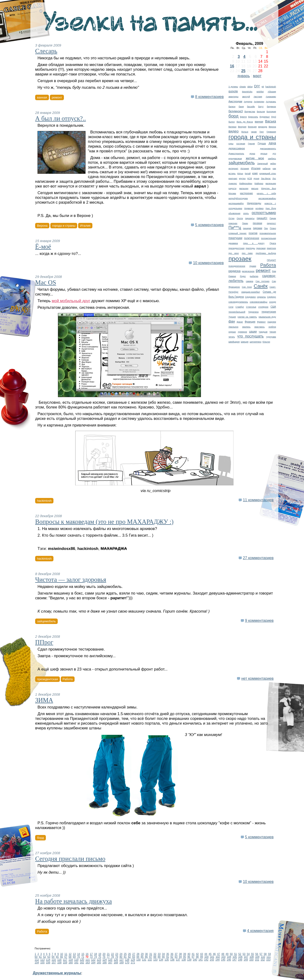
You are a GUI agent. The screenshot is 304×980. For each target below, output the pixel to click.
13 (74, 954)
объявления (234, 213)
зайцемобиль (242, 163)
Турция (232, 317)
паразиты (250, 218)
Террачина (253, 312)
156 (48, 962)
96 (189, 957)
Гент (262, 132)
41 (193, 954)
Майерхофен (246, 183)
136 (172, 960)
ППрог (44, 642)
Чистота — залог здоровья (71, 580)
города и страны (252, 137)
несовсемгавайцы (267, 198)
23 (117, 954)
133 (155, 960)
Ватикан (232, 127)
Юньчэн (266, 342)
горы (231, 143)
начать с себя (266, 193)
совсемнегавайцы (258, 302)
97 (193, 957)
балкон (232, 107)
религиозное (248, 271)
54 (248, 954)
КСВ (249, 178)
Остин (231, 218)
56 (257, 954)
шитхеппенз (255, 342)
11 (66, 954)
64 (53, 957)
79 (117, 957)
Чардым (263, 332)
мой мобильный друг (71, 301)
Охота (240, 218)
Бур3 (274, 117)
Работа (268, 265)
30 (147, 954)
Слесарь (46, 51)
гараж (254, 132)
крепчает (233, 178)
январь (244, 76)
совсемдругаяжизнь (238, 302)
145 (223, 960)
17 (91, 954)
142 (206, 960)
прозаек (240, 259)
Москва (232, 193)
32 (155, 954)
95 (185, 957)
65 (57, 957)
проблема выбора (266, 253)
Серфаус (271, 297)
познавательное (268, 233)
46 (214, 954)
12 (70, 954)
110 (263, 957)
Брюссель (253, 117)
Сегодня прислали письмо (70, 859)
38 (180, 954)
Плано (273, 228)
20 (104, 954)
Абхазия (272, 92)
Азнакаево (271, 97)
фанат (240, 322)
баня (241, 106)
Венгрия (242, 127)
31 (151, 954)
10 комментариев (208, 263)
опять (246, 213)
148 (240, 960)
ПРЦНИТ (271, 260)
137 (178, 960)
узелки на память (247, 317)
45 (210, 954)
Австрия (258, 97)
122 (93, 960)
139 (189, 960)
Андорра (248, 102)
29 (142, 954)
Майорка (259, 183)
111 (269, 957)
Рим (274, 271)
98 (197, 957)
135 (167, 960)
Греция (251, 144)
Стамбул (240, 307)
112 (37, 960)
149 (246, 960)
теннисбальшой (237, 312)
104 (229, 957)
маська (255, 188)
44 (206, 954)
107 (246, 957)
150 (252, 960)
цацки (253, 332)
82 (129, 957)
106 (240, 957)
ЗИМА (44, 700)
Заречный (262, 163)
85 (142, 957)
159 (65, 962)
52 (240, 954)
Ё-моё (43, 247)
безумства (250, 111)
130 (138, 960)
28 (138, 954)
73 (91, 957)
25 (243, 71)
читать (232, 337)
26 (129, 954)
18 (95, 954)
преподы (250, 248)
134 (161, 960)
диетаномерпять (268, 149)
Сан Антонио (262, 281)
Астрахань (271, 102)
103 (223, 957)
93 (176, 957)
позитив (253, 233)
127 (122, 960)
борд (233, 116)
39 (185, 954)
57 (261, 954)
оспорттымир (264, 213)
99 (202, 957)
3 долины (233, 87)
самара (249, 281)
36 (172, 954)
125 (110, 960)
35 (168, 954)
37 (176, 954)
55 (252, 954)
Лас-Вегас (266, 178)
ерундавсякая (235, 159)
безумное (271, 107)
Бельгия (261, 112)
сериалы (261, 297)
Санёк (261, 286)
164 (93, 962)
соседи (273, 302)
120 (82, 960)
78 (112, 957)
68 (70, 957)
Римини (232, 276)
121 (88, 960)
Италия (256, 168)
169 (122, 962)
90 (163, 957)
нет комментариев (257, 678)
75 (100, 957)
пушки (253, 266)
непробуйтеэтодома (238, 198)
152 (263, 960)
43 (202, 954)
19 (100, 954)
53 (244, 954)
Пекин (245, 223)
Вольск (245, 132)
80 (121, 957)
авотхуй (246, 97)
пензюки (257, 223)
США (273, 307)
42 (197, 954)
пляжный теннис (237, 233)
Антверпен (259, 102)
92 (172, 957)
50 (231, 954)
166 (104, 962)
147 (234, 960)
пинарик (247, 228)
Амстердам (235, 101)
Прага (273, 243)
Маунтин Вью (269, 188)
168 (116, 962)
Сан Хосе (247, 287)
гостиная (241, 144)
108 (252, 957)
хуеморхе (243, 332)
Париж (273, 218)
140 (195, 960)
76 (104, 957)
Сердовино (250, 297)
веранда (263, 127)
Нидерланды (254, 203)
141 (201, 960)
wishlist (260, 92)
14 (79, 954)
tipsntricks (247, 91)
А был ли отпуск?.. (61, 118)
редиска (235, 271)
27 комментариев (258, 558)
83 (134, 957)
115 (54, 960)
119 (76, 960)
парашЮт (262, 218)
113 (43, 960)
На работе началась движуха (74, 901)
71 (83, 957)
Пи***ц (235, 228)
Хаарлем (272, 322)
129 (133, 960)
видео (234, 131)
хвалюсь (246, 327)
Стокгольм (251, 307)
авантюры (233, 97)
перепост (271, 223)
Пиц (266, 228)
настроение (246, 193)
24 (121, 954)
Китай (248, 173)
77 (108, 957)
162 (82, 962)
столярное (263, 307)
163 (88, 962)
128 (127, 960)
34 (163, 954)
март (257, 76)
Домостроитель (236, 154)
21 (108, 954)
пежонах (233, 223)
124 (104, 960)
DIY (257, 86)
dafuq (250, 87)
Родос (243, 276)
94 (180, 957)
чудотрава (271, 337)
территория (269, 312)
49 (227, 954)
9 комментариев (259, 621)
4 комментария (260, 931)
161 (76, 962)
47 (218, 954)
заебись (272, 159)
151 (257, 960)
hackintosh (271, 87)
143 (212, 960)
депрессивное (237, 148)
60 (36, 957)
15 (83, 954)
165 (99, 962)
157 (54, 962)
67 (66, 957)
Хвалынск (233, 327)
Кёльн (240, 173)
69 (74, 957)
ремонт (263, 270)
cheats (242, 87)
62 (45, 957)
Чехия (273, 332)
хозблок (272, 327)
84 (138, 957)
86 (146, 957)
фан (232, 321)
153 (268, 960)
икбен (273, 164)
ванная (259, 122)
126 (116, 960)
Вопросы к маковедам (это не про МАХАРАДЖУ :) (104, 522)
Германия (271, 132)
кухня (256, 178)
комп (255, 173)
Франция (250, 322)
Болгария (271, 112)
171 (133, 962)
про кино (234, 253)
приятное (271, 248)
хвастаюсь (260, 327)
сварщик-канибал (251, 292)
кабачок (267, 169)
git (263, 87)
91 (168, 957)
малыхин (244, 188)
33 (159, 954)
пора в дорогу (254, 243)
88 (155, 957)
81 (125, 957)
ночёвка (259, 208)
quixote (233, 91)
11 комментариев (258, 500)
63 (49, 957)
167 (110, 962)
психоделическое (237, 266)
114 (48, 960)
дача (272, 143)
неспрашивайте (236, 203)
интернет (233, 168)
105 (235, 957)
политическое (252, 238)
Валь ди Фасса (245, 122)
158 (59, 962)
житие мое (255, 158)
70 (79, 957)
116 (59, 960)
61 (40, 957)
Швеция (245, 342)
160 (71, 962)
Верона (272, 127)
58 (265, 954)
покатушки (235, 238)
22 (113, 954)
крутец (242, 178)
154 (37, 962)
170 (127, 962)
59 (270, 954)
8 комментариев (209, 97)
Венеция (252, 127)
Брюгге (243, 117)
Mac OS (46, 282)
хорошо (232, 332)
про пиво (247, 253)
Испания (245, 169)
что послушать (251, 336)
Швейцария (234, 342)
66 (62, 957)
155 (43, 962)
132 (150, 960)
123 (99, 960)
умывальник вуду (267, 317)
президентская (236, 248)
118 (71, 960)
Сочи (231, 307)
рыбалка (254, 276)
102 (218, 957)
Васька (271, 121)
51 (236, 954)
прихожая (261, 248)
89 (159, 957)
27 (134, 954)
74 (95, 957)
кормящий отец (268, 173)
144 (218, 960)
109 (257, 957)
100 (206, 957)
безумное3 (236, 111)
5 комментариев (209, 225)
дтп (274, 154)
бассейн (251, 107)
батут (261, 107)
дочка (252, 154)
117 (65, 960)
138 (184, 960)
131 (144, 960)
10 (62, 954)
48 (223, 954)
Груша (262, 143)
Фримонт (261, 322)
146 (229, 960)
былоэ (232, 122)
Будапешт (265, 117)
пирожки (258, 228)
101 (212, 957)
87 (151, 957)
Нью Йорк (271, 208)
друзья (264, 154)
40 (189, 954)
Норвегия (249, 208)
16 (232, 66)
